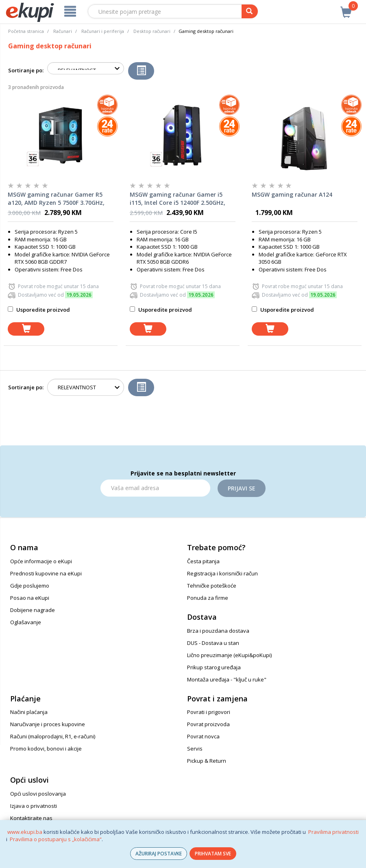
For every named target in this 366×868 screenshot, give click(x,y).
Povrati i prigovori (209, 712)
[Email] (155, 488)
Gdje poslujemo (30, 586)
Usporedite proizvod (39, 310)
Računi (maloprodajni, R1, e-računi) (53, 736)
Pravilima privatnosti (333, 832)
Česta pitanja (203, 561)
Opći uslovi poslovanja (38, 794)
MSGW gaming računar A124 (292, 194)
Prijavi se (242, 488)
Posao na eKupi (30, 598)
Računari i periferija (103, 31)
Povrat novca (203, 736)
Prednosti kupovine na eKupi (46, 573)
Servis (195, 749)
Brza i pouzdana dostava (218, 631)
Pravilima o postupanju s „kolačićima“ (56, 839)
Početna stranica (26, 31)
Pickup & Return (207, 761)
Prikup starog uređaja (214, 667)
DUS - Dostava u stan (213, 643)
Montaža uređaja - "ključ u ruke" (227, 679)
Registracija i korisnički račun (222, 573)
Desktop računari (152, 31)
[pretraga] (250, 11)
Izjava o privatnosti (34, 806)
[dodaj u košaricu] (26, 329)
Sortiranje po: (26, 70)
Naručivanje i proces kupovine (48, 724)
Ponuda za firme (208, 598)
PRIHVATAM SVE (213, 854)
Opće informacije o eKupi (41, 561)
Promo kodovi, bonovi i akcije (46, 749)
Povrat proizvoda (208, 724)
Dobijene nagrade (33, 610)
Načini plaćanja (29, 712)
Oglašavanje (26, 622)
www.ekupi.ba (25, 832)
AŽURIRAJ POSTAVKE (159, 854)
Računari (63, 31)
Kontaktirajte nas (31, 818)
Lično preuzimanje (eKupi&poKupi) (229, 655)
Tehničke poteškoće (212, 586)
